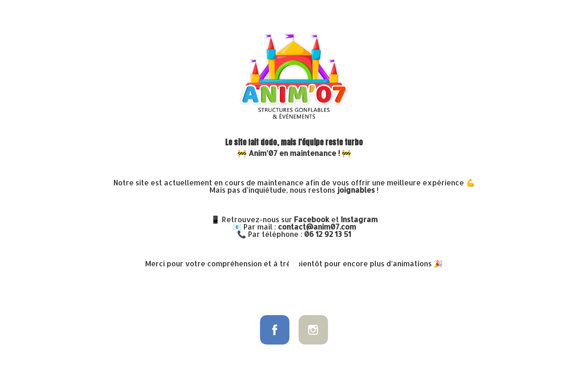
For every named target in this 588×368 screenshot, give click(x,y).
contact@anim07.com (317, 227)
